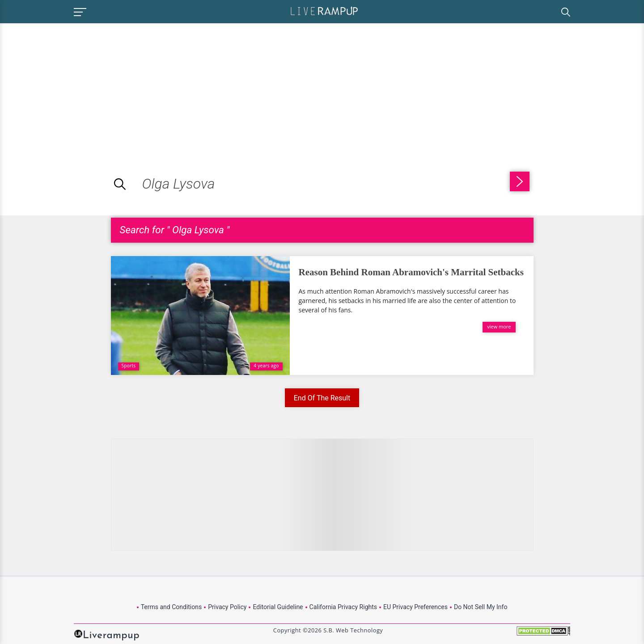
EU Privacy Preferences (415, 607)
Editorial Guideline (278, 607)
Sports (129, 366)
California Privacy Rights (343, 607)
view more (499, 326)
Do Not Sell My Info (481, 607)
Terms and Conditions (172, 607)
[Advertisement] (75, 86)
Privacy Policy (227, 607)
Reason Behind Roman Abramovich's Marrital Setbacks (411, 272)
